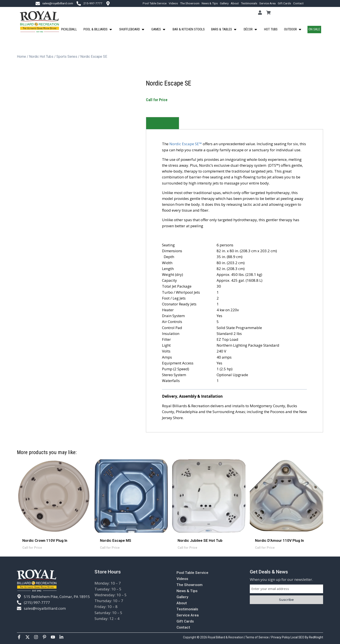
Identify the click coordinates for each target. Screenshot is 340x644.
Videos (173, 3)
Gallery (224, 3)
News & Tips (210, 3)
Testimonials (249, 3)
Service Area (267, 3)
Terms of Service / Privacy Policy (268, 637)
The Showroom (190, 3)
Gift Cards (284, 3)
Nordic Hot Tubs (41, 57)
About (235, 3)
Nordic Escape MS (116, 540)
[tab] (163, 123)
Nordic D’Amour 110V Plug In (279, 540)
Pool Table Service (155, 3)
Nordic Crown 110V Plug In (45, 540)
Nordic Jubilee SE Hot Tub (200, 540)
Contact (298, 3)
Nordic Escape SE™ (186, 144)
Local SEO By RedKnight (307, 637)
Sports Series (67, 57)
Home (21, 57)
